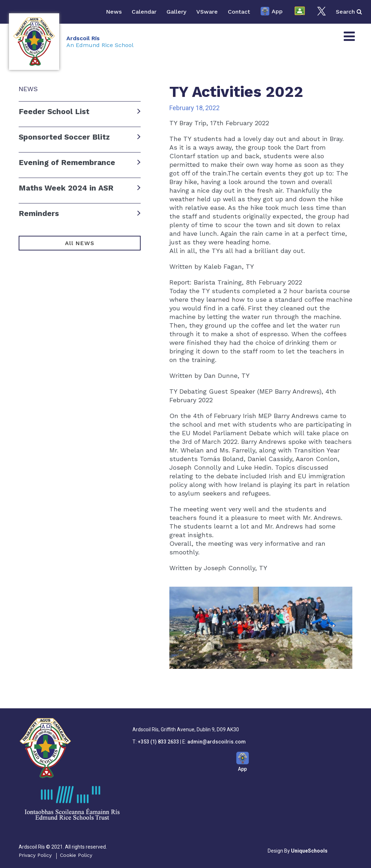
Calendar (144, 12)
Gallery (176, 12)
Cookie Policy (76, 855)
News (114, 12)
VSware (207, 12)
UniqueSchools (309, 851)
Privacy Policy (35, 855)
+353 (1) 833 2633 (158, 742)
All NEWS (79, 243)
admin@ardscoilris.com (217, 742)
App (271, 12)
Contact (239, 12)
